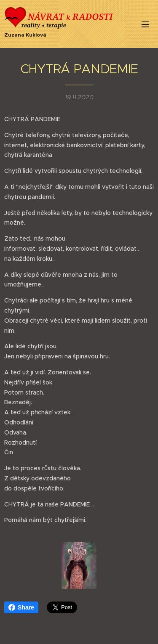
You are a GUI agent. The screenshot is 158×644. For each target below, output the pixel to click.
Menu (145, 24)
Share (21, 607)
